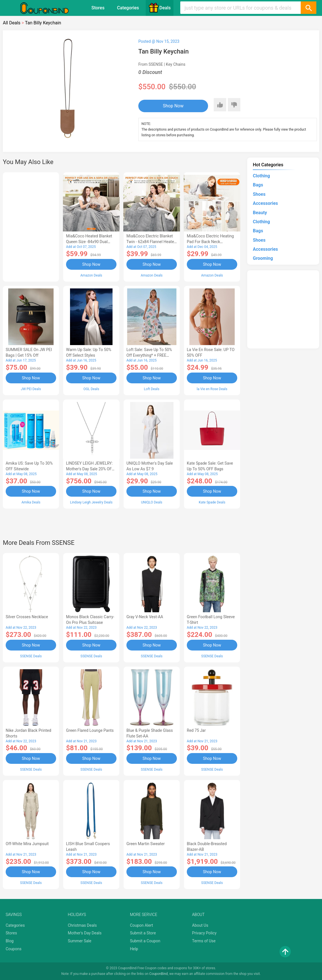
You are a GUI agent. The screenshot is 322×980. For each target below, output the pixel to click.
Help (134, 949)
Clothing (261, 176)
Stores (98, 8)
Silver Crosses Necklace (27, 617)
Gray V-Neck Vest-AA (145, 617)
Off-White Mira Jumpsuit (27, 844)
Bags (258, 185)
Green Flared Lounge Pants (90, 730)
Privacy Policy (204, 933)
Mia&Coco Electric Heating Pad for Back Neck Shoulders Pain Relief (210, 242)
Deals (160, 8)
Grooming (263, 258)
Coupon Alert (141, 925)
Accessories (265, 203)
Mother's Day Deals (85, 933)
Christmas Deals (82, 925)
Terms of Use (204, 941)
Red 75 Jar (196, 730)
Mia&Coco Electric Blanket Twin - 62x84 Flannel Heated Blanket (151, 242)
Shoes (259, 194)
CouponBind (159, 974)
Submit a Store (143, 933)
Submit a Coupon (145, 941)
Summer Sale (80, 941)
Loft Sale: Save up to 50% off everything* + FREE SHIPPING (149, 355)
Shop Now (173, 106)
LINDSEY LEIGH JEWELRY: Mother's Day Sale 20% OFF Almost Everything (90, 469)
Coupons (14, 949)
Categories (128, 8)
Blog (10, 941)
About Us (200, 925)
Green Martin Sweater (146, 844)
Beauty (260, 213)
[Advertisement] (31, 226)
